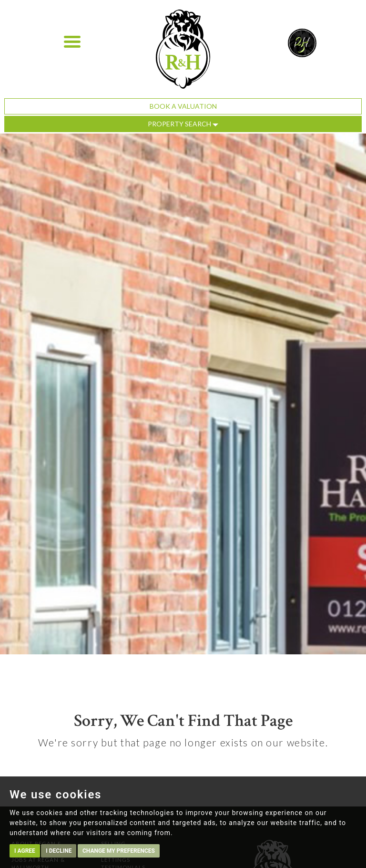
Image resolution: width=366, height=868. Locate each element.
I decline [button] (59, 851)
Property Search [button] (183, 124)
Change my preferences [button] (119, 851)
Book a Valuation (183, 106)
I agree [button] (25, 851)
